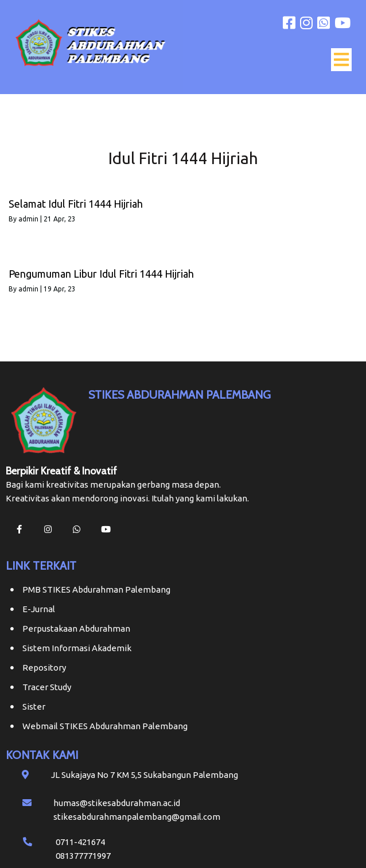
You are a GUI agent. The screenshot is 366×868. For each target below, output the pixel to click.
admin (28, 219)
